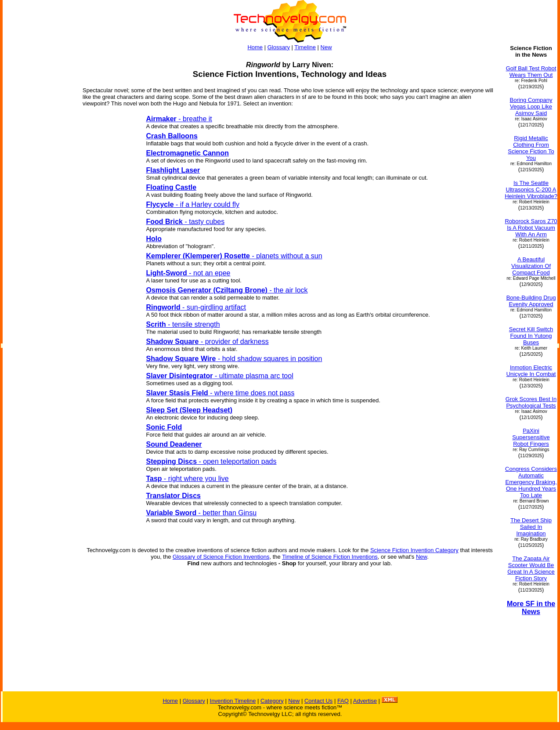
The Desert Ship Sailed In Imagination (531, 527)
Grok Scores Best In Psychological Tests (531, 402)
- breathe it (179, 119)
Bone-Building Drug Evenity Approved (531, 301)
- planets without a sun (234, 256)
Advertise (365, 701)
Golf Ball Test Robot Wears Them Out (531, 72)
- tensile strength (183, 324)
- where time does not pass (220, 393)
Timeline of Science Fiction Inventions (330, 557)
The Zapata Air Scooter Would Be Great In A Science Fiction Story (531, 568)
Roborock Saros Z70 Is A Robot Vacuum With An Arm (531, 228)
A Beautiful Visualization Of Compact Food (531, 266)
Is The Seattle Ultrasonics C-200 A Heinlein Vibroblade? (531, 190)
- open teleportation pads (211, 461)
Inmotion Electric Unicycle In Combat (531, 371)
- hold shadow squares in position (234, 359)
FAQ (343, 701)
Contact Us (318, 701)
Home (255, 47)
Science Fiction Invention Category (414, 550)
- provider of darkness (207, 342)
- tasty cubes (185, 222)
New (326, 47)
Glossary (279, 47)
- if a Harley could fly (193, 204)
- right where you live (187, 479)
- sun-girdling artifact (196, 307)
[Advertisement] (39, 289)
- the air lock (227, 290)
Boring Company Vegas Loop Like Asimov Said (531, 107)
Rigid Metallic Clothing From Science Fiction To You (531, 148)
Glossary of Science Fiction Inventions (221, 557)
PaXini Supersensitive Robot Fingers (531, 437)
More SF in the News (531, 608)
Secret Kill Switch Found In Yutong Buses (531, 336)
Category (272, 701)
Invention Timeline (233, 701)
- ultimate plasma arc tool (219, 376)
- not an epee (188, 273)
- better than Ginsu (201, 513)
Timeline (305, 47)
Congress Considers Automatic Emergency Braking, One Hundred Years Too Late (531, 482)
